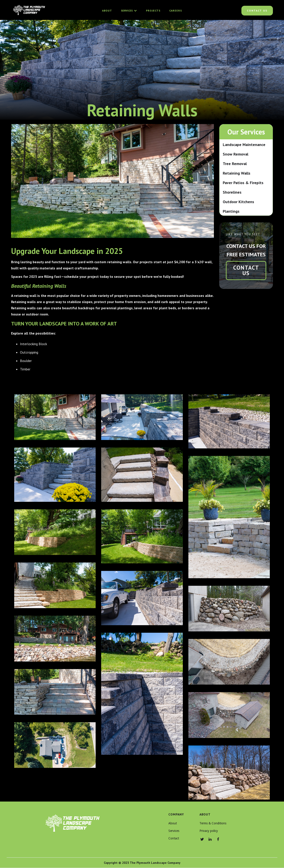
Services (174, 831)
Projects (153, 11)
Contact (174, 838)
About (107, 11)
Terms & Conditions (213, 823)
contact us (246, 270)
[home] (29, 11)
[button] (129, 11)
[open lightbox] (55, 417)
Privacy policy (209, 831)
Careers (176, 11)
